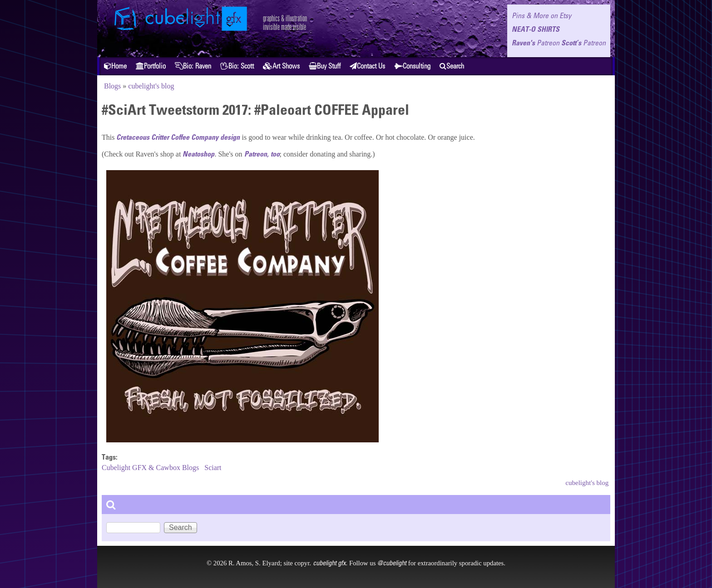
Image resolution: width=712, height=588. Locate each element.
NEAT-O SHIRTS (536, 29)
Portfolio (151, 66)
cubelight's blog (151, 86)
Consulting (412, 66)
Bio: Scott (237, 66)
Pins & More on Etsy (541, 15)
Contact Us (367, 66)
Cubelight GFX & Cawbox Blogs (150, 468)
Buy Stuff (325, 66)
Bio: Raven (193, 66)
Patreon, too (262, 154)
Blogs (112, 86)
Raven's (536, 43)
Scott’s (583, 43)
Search (452, 66)
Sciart (213, 468)
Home (115, 66)
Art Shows (281, 66)
